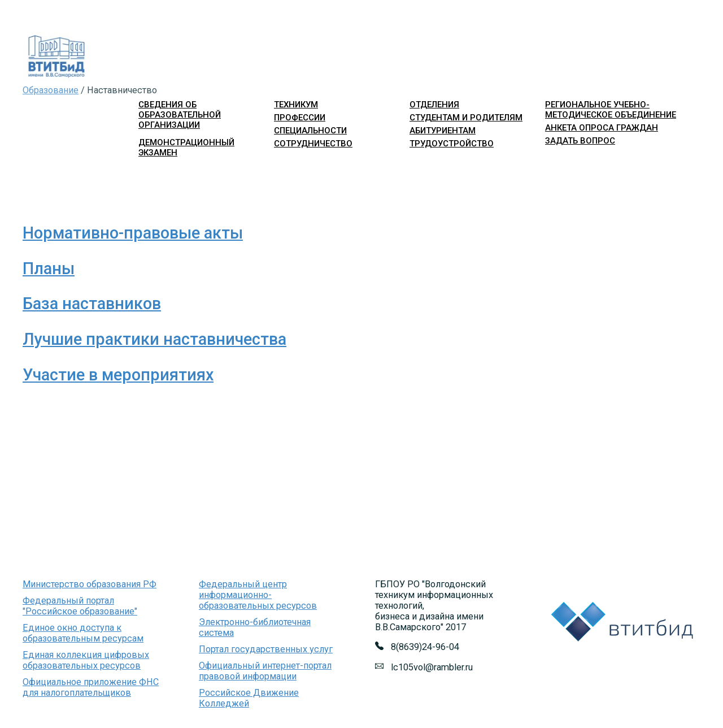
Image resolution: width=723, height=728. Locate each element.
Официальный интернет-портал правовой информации (265, 671)
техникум (296, 105)
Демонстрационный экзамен (186, 148)
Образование (51, 90)
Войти (555, 161)
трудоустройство (452, 144)
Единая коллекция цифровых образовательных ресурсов (86, 660)
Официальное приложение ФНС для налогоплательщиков (91, 687)
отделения (434, 105)
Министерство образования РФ (90, 584)
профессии (300, 118)
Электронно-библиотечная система (255, 627)
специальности (310, 131)
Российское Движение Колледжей (249, 698)
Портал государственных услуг (266, 649)
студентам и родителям (466, 118)
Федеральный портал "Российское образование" (80, 606)
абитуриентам (443, 131)
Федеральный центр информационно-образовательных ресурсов (258, 595)
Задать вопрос (580, 141)
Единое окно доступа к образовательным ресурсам (83, 633)
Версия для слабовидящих (648, 161)
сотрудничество (313, 144)
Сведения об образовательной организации (180, 115)
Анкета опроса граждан (602, 128)
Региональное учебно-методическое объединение (611, 110)
